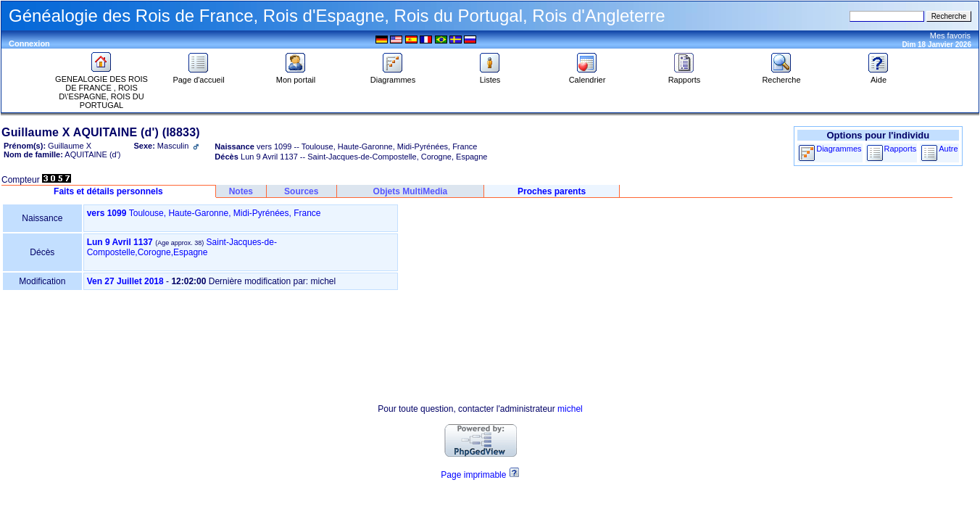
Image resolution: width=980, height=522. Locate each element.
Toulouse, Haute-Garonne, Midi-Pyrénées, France (225, 213)
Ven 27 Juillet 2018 (125, 281)
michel (570, 409)
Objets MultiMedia (411, 191)
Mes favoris (950, 36)
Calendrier (587, 76)
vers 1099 (107, 213)
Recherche (781, 76)
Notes (241, 191)
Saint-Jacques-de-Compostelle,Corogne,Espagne (182, 247)
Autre (948, 149)
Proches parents (552, 191)
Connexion (29, 43)
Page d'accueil (198, 76)
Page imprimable (473, 475)
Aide (879, 76)
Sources (301, 191)
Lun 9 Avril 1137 (120, 242)
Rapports (685, 76)
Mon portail (296, 76)
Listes (490, 76)
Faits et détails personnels (108, 191)
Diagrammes (393, 76)
